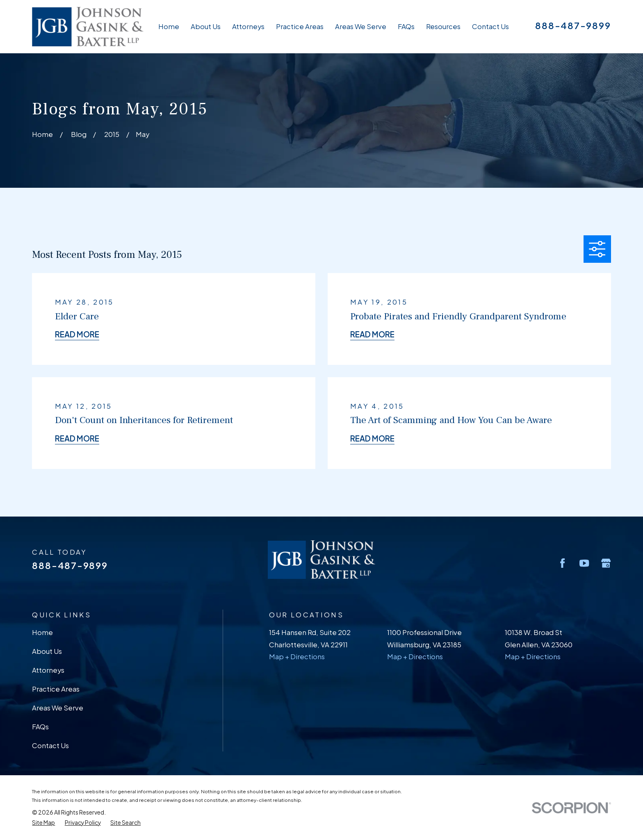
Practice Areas (56, 689)
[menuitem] (43, 823)
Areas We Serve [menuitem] (361, 26)
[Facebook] (562, 563)
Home (42, 632)
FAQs (40, 727)
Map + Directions (297, 657)
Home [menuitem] (169, 26)
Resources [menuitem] (443, 26)
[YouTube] (584, 563)
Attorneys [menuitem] (248, 26)
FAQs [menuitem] (406, 26)
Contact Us (50, 746)
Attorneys (48, 670)
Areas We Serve (58, 708)
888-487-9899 (573, 25)
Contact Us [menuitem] (490, 26)
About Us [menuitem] (206, 26)
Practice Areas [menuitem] (300, 26)
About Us (47, 651)
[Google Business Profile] (606, 563)
